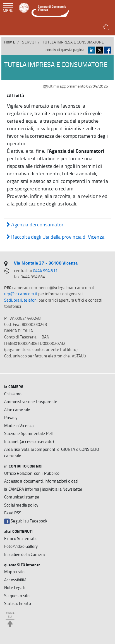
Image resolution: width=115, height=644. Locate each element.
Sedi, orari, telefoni (21, 300)
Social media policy (21, 505)
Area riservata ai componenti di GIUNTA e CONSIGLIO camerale (52, 452)
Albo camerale (17, 410)
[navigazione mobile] (8, 8)
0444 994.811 (45, 271)
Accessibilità (15, 580)
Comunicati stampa (22, 497)
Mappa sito (14, 572)
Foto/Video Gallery (21, 546)
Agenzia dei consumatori (35, 225)
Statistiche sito (18, 603)
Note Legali (14, 588)
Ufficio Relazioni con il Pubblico (32, 473)
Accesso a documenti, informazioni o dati (41, 481)
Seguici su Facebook (26, 521)
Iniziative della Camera (25, 554)
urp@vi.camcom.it (21, 294)
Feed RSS (13, 513)
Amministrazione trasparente (31, 402)
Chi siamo (13, 394)
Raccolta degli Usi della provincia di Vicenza (55, 237)
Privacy (11, 417)
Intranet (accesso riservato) (29, 441)
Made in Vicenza (19, 426)
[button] (107, 28)
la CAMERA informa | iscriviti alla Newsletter (43, 489)
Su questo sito (17, 596)
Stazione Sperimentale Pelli (29, 433)
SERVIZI (29, 42)
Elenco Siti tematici (21, 538)
